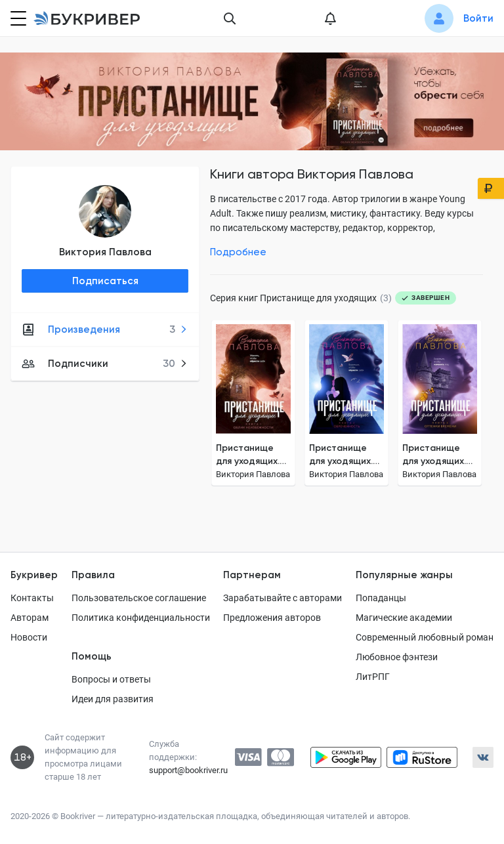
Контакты (32, 598)
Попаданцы (381, 598)
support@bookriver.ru (188, 770)
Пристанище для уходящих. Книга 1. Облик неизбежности (249, 455)
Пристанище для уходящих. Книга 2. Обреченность (343, 455)
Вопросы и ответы (111, 679)
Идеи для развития (113, 699)
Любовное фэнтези (397, 657)
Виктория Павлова (105, 252)
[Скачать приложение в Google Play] (346, 757)
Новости (29, 637)
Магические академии (404, 618)
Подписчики (105, 364)
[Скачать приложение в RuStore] (422, 757)
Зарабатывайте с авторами (283, 598)
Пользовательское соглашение (139, 598)
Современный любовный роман (425, 637)
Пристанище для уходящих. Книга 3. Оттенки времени (434, 455)
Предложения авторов (272, 618)
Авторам (30, 618)
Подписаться (105, 281)
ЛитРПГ (373, 677)
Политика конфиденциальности (141, 618)
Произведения (105, 329)
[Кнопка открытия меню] (17, 18)
